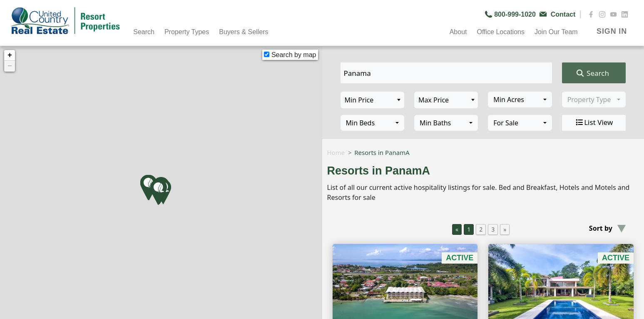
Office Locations (500, 32)
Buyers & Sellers (244, 32)
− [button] (10, 66)
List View (594, 122)
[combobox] (520, 100)
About (458, 32)
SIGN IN (612, 31)
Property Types (187, 32)
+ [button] (10, 55)
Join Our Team (556, 32)
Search (144, 32)
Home (336, 152)
